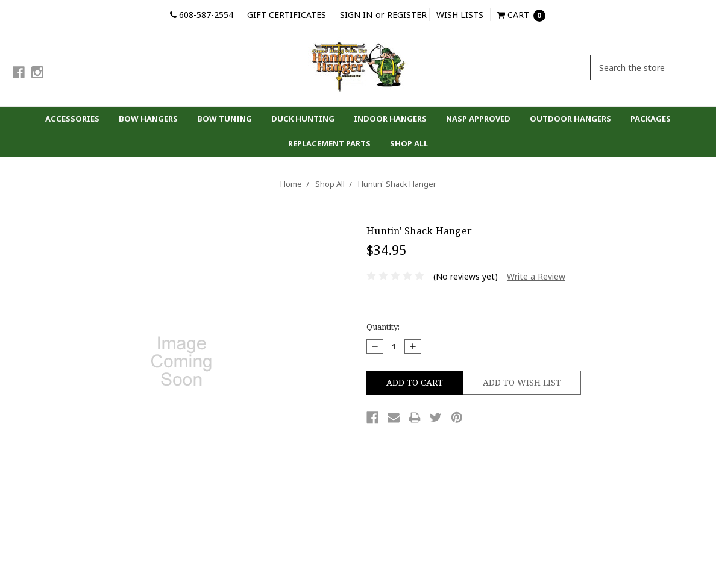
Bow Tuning (225, 119)
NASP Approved (478, 119)
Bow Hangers (148, 119)
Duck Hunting (303, 119)
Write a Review (536, 276)
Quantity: (383, 327)
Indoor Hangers (390, 119)
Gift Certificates (287, 15)
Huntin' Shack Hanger (397, 184)
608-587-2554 (202, 15)
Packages (651, 119)
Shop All (409, 143)
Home (291, 184)
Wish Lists (460, 15)
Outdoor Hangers (570, 119)
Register (407, 15)
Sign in (356, 15)
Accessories (72, 119)
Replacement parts (329, 143)
